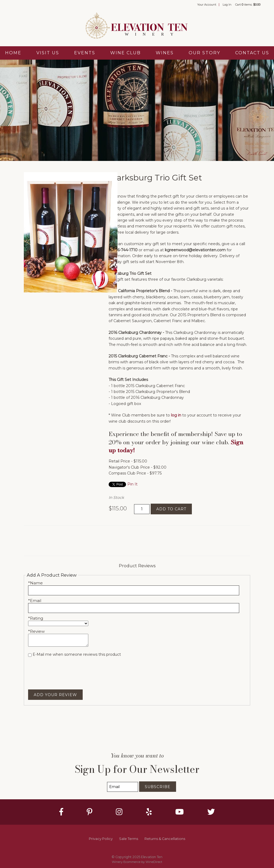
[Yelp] (149, 812)
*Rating (36, 618)
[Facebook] (61, 812)
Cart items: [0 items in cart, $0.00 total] (248, 5)
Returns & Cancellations (165, 839)
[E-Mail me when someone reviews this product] (30, 655)
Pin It (132, 484)
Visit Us (48, 53)
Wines (165, 53)
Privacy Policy (101, 839)
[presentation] (69, 670)
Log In (227, 5)
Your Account (207, 5)
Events (85, 53)
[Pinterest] (90, 812)
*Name (35, 583)
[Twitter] (211, 812)
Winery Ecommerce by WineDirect (137, 862)
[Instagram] (119, 812)
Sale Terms (129, 839)
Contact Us (252, 53)
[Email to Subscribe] (123, 787)
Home (13, 53)
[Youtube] (180, 812)
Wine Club (125, 53)
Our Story (204, 53)
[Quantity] (142, 509)
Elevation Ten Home (137, 26)
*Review (36, 631)
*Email (35, 601)
